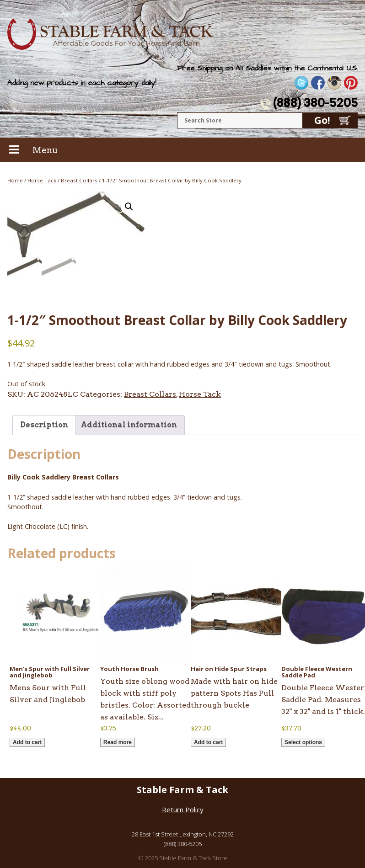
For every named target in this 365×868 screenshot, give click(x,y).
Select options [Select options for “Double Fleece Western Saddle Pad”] (303, 742)
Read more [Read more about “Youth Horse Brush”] (118, 742)
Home (15, 180)
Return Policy (183, 810)
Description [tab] (44, 425)
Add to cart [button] (27, 742)
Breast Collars (79, 180)
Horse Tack (42, 180)
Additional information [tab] (129, 425)
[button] (129, 207)
